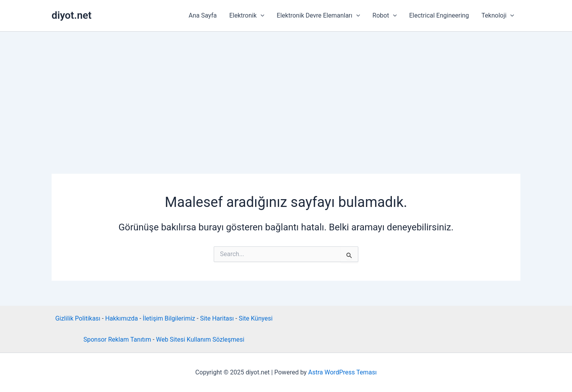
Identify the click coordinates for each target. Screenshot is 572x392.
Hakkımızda (122, 318)
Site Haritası (217, 318)
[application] (261, 16)
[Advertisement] (286, 90)
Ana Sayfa (203, 15)
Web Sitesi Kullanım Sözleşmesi (200, 339)
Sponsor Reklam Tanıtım (117, 339)
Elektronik (247, 16)
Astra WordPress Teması (342, 372)
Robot (384, 16)
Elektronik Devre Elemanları (318, 16)
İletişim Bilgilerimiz (169, 318)
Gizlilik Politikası (78, 318)
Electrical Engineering (439, 15)
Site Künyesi (256, 318)
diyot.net (71, 15)
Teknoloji (498, 16)
